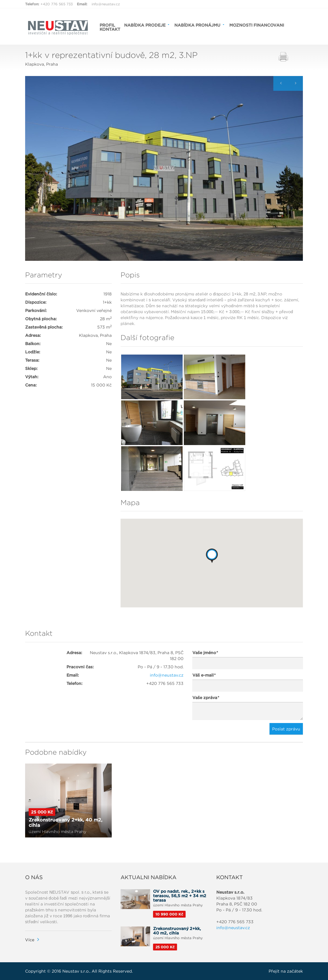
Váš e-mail (204, 675)
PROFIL (107, 25)
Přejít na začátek (286, 971)
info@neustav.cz (106, 4)
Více (30, 940)
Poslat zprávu (286, 729)
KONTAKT (110, 29)
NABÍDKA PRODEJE (145, 25)
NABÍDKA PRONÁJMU (197, 25)
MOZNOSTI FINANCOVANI (257, 25)
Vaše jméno (205, 653)
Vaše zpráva (206, 698)
